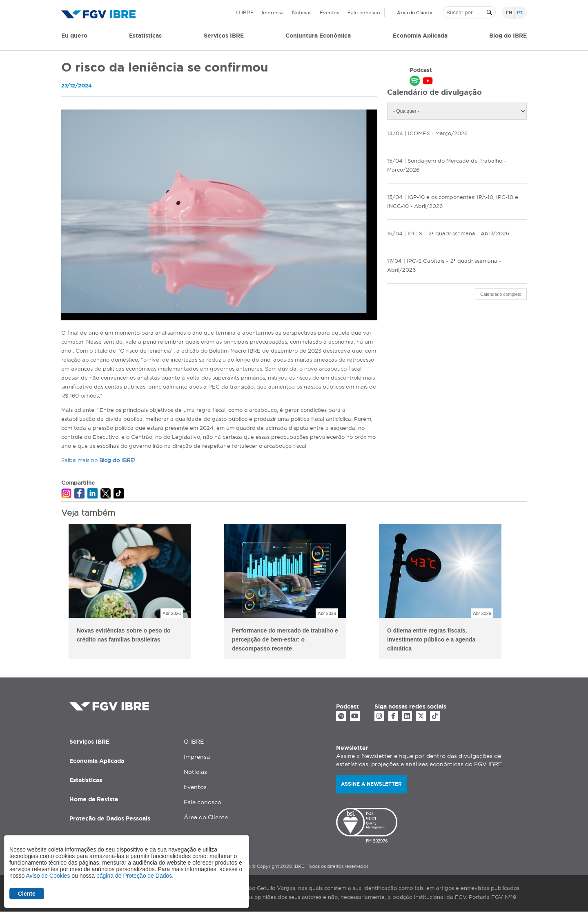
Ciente (27, 894)
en (509, 13)
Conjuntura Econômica (318, 36)
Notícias (302, 12)
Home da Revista (94, 799)
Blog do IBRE (508, 36)
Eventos (330, 12)
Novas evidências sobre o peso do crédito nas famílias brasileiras (124, 635)
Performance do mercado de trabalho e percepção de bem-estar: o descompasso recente (285, 639)
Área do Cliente (415, 13)
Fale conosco (364, 12)
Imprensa (273, 12)
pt (520, 13)
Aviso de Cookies (48, 876)
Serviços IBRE (89, 742)
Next (533, 592)
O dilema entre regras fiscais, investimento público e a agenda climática (431, 639)
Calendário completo (501, 294)
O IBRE (245, 12)
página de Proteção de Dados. (135, 876)
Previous (55, 592)
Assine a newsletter (371, 784)
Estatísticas (145, 36)
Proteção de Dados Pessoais (110, 818)
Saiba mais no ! (98, 460)
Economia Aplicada (97, 761)
